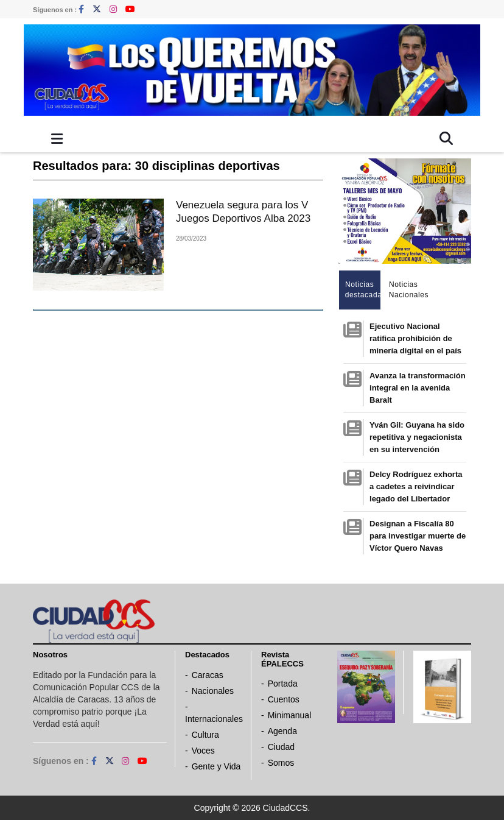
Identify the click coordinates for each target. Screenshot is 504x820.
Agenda (282, 731)
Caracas (208, 675)
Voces (203, 751)
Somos (281, 763)
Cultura (205, 735)
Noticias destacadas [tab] (363, 290)
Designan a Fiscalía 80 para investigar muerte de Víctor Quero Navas (418, 536)
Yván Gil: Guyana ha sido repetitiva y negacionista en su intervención (417, 437)
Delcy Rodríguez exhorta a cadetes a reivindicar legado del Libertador (416, 486)
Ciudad (281, 747)
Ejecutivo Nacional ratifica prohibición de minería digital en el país (415, 338)
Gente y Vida (216, 766)
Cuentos (284, 699)
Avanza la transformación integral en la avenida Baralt (418, 388)
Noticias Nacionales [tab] (407, 290)
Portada (283, 684)
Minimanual (290, 715)
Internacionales (214, 719)
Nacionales (213, 691)
